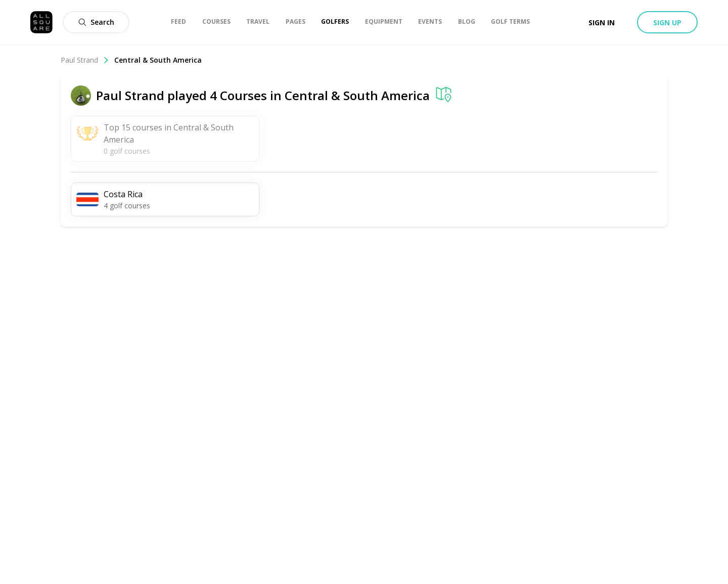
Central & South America (158, 60)
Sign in (602, 23)
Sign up (667, 23)
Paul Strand (85, 60)
